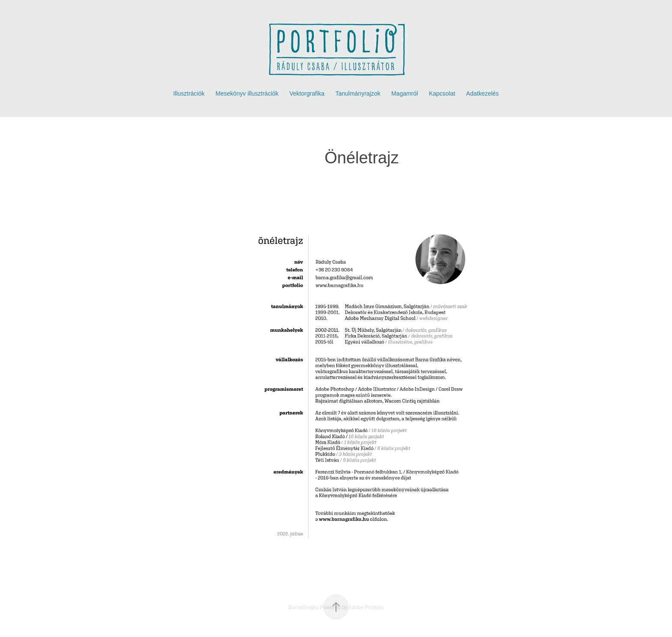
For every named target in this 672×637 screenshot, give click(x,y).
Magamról (405, 93)
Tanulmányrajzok (358, 93)
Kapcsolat (442, 93)
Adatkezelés (483, 93)
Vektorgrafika (307, 93)
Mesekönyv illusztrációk (247, 93)
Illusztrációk (189, 93)
